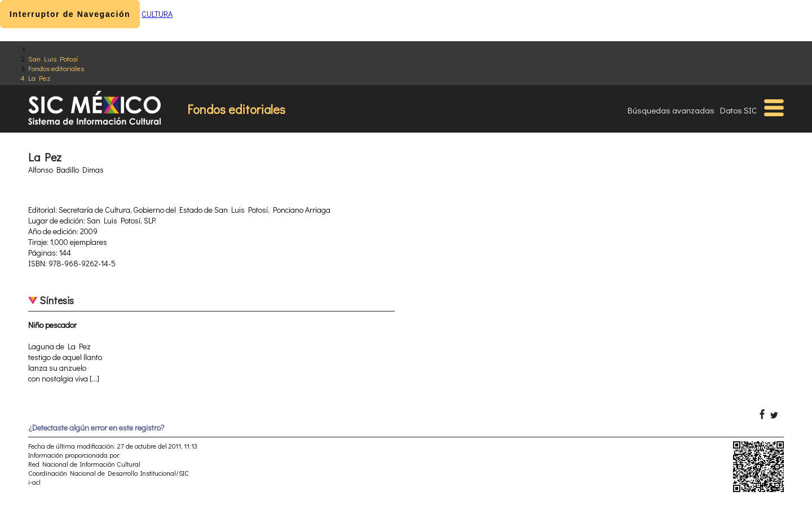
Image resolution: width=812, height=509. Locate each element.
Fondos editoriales (56, 68)
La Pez (39, 78)
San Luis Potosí (53, 58)
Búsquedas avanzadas (671, 110)
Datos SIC (738, 110)
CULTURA (157, 14)
